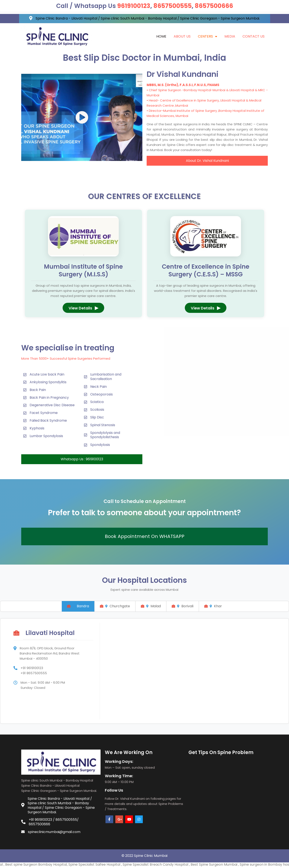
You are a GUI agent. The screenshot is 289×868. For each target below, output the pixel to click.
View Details (83, 308)
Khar (213, 606)
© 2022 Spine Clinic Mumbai (144, 856)
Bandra (78, 606)
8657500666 (214, 6)
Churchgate (115, 606)
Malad (151, 606)
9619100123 (134, 6)
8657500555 (172, 6)
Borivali (183, 606)
